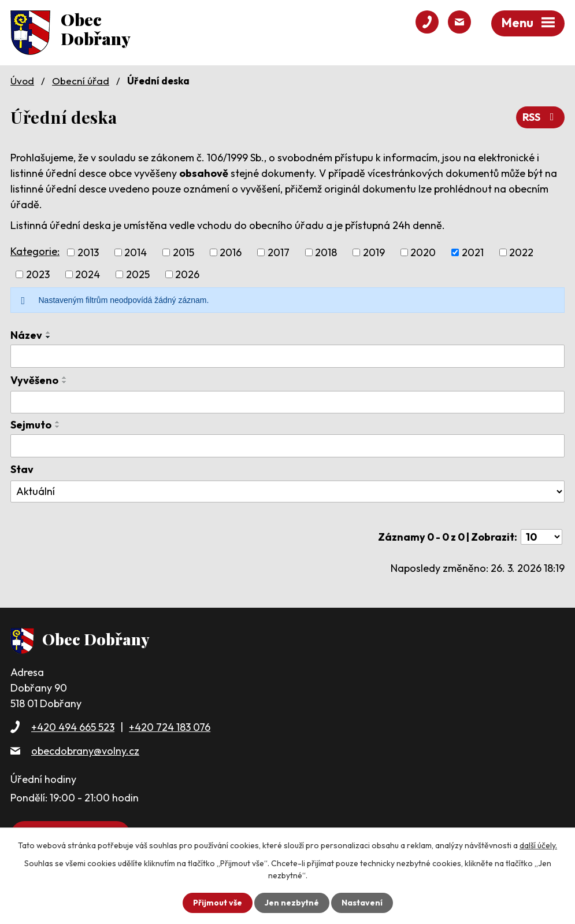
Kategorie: (35, 251)
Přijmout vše (218, 903)
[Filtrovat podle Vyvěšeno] (287, 402)
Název (26, 335)
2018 (326, 252)
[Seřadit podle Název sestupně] (49, 337)
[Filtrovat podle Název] (287, 356)
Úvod (22, 81)
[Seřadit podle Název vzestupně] (49, 332)
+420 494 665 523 (73, 727)
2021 (473, 252)
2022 (521, 252)
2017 (279, 252)
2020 (423, 252)
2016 (231, 252)
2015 (183, 252)
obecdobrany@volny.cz (85, 751)
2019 (374, 252)
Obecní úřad (81, 81)
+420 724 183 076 (170, 727)
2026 (187, 274)
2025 (138, 274)
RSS (541, 117)
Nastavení (362, 903)
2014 (136, 252)
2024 (88, 274)
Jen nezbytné (292, 903)
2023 (38, 274)
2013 (88, 252)
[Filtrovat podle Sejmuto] (287, 446)
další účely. (538, 845)
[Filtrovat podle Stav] (287, 491)
